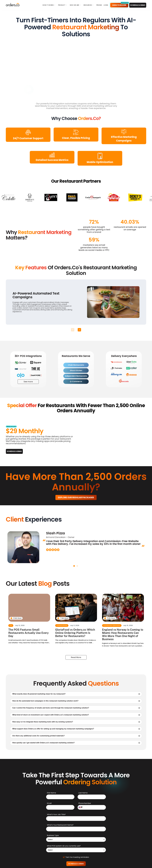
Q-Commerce (76, 381)
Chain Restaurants (76, 365)
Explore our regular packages (76, 497)
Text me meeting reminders (76, 857)
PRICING (99, 5)
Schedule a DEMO (138, 5)
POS (11, 625)
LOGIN (106, 5)
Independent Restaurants (76, 376)
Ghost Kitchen (76, 370)
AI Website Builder (62, 625)
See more (28, 382)
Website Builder (119, 5)
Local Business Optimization (112, 625)
